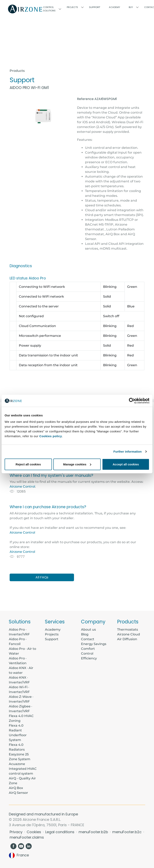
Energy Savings (94, 644)
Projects (52, 634)
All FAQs (42, 577)
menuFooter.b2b (94, 832)
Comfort (88, 649)
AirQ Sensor (18, 793)
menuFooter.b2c (127, 832)
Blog (85, 634)
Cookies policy (51, 436)
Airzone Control (22, 486)
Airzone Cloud (129, 634)
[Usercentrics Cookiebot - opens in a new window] (132, 401)
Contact (88, 639)
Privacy (17, 832)
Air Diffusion (127, 639)
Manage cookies (77, 464)
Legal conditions (60, 832)
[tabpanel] (77, 501)
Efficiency (89, 658)
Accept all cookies (126, 464)
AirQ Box (16, 788)
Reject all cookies (28, 464)
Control (87, 653)
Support (95, 7)
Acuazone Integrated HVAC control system (23, 769)
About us (88, 629)
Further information (128, 451)
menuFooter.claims (27, 837)
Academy (53, 629)
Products (17, 71)
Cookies (34, 832)
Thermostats (128, 629)
